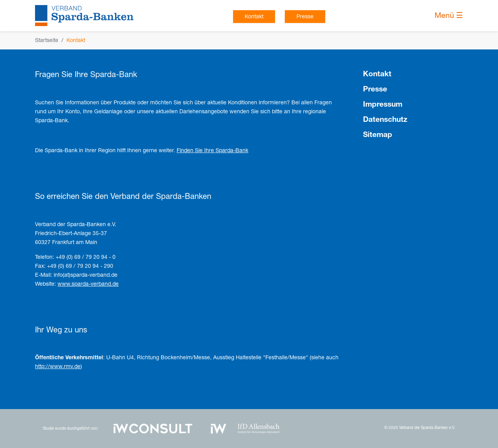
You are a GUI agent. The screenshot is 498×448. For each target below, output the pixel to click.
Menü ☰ (449, 15)
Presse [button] (305, 16)
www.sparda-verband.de (88, 284)
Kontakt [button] (254, 16)
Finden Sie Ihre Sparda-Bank (212, 150)
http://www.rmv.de (58, 366)
